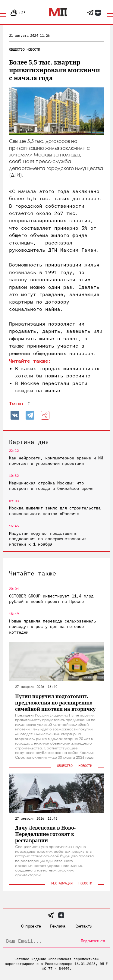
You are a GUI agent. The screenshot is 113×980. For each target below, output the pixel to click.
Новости (33, 49)
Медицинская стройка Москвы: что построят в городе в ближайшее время (51, 486)
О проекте (31, 926)
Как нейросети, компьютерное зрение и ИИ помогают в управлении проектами (56, 461)
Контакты (83, 926)
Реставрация (62, 883)
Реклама (58, 926)
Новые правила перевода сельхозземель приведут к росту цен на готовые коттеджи (52, 626)
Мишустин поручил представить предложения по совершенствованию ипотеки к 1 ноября (48, 539)
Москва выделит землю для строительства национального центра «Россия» (55, 511)
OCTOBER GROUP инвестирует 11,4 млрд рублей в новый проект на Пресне (51, 599)
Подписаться (93, 941)
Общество (17, 49)
